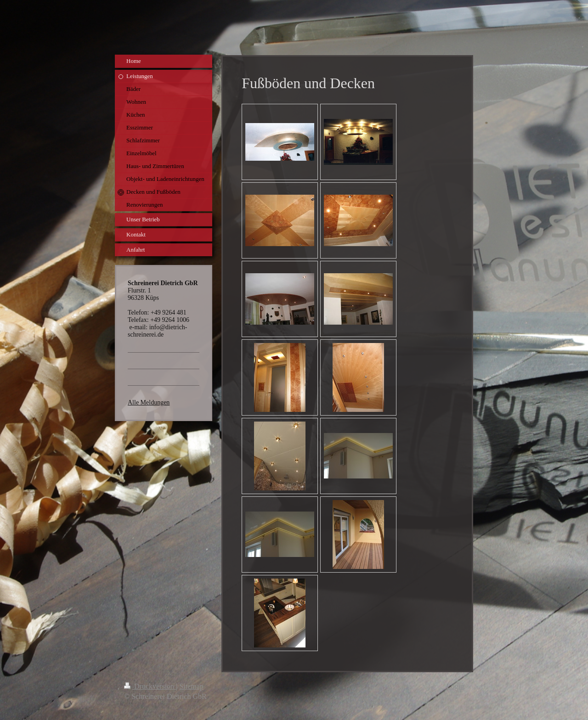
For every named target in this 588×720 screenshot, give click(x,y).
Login (455, 686)
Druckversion (150, 686)
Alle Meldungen (149, 402)
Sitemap (191, 686)
